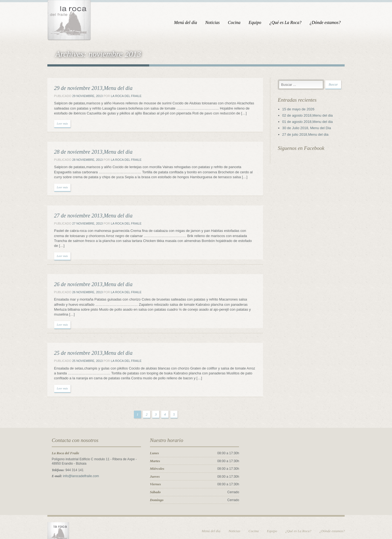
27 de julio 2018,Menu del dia (309, 136)
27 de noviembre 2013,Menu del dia (87, 217)
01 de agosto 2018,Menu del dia (311, 123)
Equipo (261, 22)
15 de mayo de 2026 (302, 110)
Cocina (241, 22)
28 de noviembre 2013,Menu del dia (87, 153)
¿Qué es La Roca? (292, 22)
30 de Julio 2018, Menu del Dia (310, 129)
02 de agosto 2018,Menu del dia (311, 116)
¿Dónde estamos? (332, 22)
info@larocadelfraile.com (75, 467)
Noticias (219, 22)
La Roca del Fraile (120, 97)
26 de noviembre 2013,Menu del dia (87, 280)
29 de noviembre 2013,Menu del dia (87, 89)
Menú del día (192, 22)
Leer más (56, 125)
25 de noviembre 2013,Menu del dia (87, 344)
